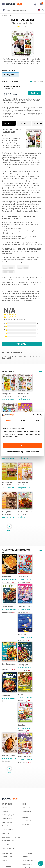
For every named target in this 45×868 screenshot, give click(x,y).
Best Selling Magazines (9, 815)
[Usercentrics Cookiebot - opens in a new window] (33, 415)
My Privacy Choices (8, 848)
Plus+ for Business (8, 830)
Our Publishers (6, 826)
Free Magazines (7, 819)
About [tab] (37, 421)
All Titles (5, 807)
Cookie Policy (6, 844)
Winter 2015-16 (23, 394)
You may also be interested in (16, 550)
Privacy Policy (6, 833)
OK (23, 446)
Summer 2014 (23, 482)
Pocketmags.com (28, 860)
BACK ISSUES (8, 371)
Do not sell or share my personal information (22, 452)
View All (40, 371)
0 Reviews (29, 27)
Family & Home (8, 16)
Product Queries (7, 857)
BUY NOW (34, 93)
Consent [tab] (8, 421)
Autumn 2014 (7, 482)
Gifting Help (26, 825)
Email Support (27, 811)
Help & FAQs (26, 807)
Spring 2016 (6, 394)
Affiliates (5, 860)
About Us (25, 857)
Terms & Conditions (8, 841)
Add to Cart (10, 399)
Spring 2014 (6, 512)
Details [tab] (22, 421)
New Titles (5, 811)
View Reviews (22, 344)
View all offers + (22, 104)
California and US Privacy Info (11, 837)
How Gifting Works (28, 821)
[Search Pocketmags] (4, 11)
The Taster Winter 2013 (25, 512)
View (4, 399)
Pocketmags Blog (7, 822)
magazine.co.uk (27, 864)
